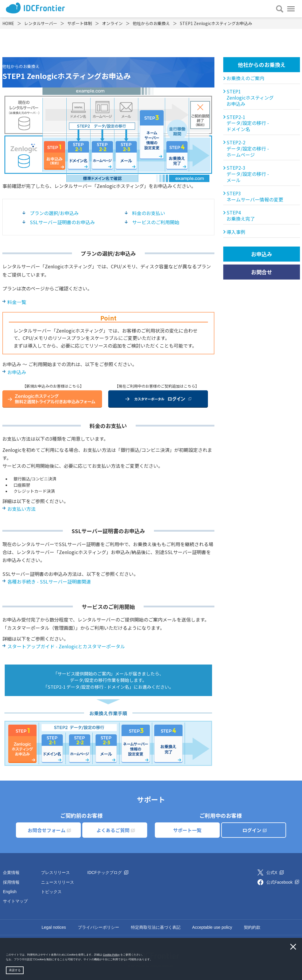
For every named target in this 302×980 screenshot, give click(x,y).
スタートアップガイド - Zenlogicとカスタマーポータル (66, 646)
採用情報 (11, 882)
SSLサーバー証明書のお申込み (62, 222)
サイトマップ (15, 901)
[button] (154, 960)
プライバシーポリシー (99, 927)
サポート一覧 (187, 830)
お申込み (17, 372)
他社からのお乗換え (262, 65)
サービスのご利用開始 (156, 222)
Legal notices (54, 927)
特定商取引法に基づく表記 (156, 927)
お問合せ (262, 272)
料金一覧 (17, 302)
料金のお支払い (149, 213)
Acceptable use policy (212, 927)
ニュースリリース (58, 882)
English (10, 892)
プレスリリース (55, 872)
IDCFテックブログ (108, 872)
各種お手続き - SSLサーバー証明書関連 (49, 581)
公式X (275, 872)
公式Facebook (283, 882)
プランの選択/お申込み (54, 213)
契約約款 (252, 927)
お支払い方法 (22, 509)
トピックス (51, 892)
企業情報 (11, 872)
